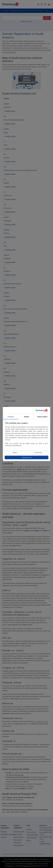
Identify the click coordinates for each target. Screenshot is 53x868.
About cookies (42, 417)
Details (26, 417)
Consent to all (27, 457)
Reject (15, 452)
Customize (38, 452)
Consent (11, 417)
